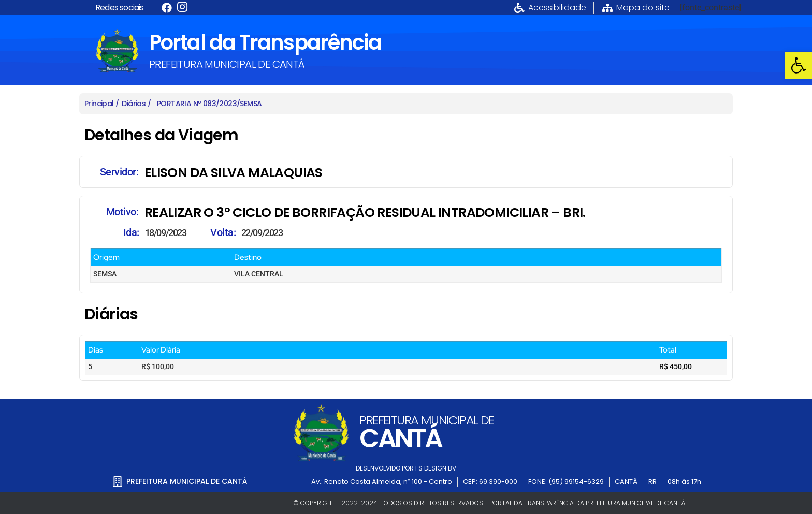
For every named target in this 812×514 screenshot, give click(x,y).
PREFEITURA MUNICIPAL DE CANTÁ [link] (227, 64)
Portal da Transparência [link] (265, 42)
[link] (799, 65)
